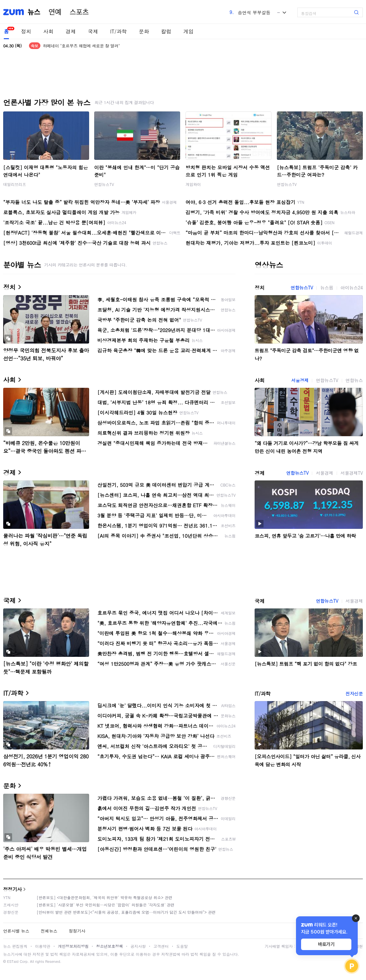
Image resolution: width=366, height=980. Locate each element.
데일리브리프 (15, 184)
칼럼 (166, 31)
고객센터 (161, 946)
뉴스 (34, 12)
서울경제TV (352, 473)
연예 (55, 12)
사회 (48, 31)
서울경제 (300, 380)
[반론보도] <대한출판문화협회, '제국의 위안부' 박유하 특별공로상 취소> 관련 (105, 897)
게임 (188, 31)
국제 (93, 31)
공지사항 (138, 946)
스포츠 (79, 12)
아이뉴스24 (352, 288)
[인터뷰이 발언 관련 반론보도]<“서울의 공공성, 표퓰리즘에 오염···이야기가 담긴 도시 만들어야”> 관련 (126, 912)
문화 (144, 31)
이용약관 (43, 946)
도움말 (182, 946)
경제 (71, 31)
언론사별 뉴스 (16, 931)
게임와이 (193, 184)
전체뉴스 (49, 931)
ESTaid (13, 961)
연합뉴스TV (104, 184)
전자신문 (354, 693)
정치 (26, 31)
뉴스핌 (327, 288)
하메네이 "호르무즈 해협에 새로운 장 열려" (81, 46)
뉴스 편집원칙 (15, 946)
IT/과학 (118, 31)
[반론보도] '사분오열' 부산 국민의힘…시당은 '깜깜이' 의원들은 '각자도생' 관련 (106, 905)
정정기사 (12, 889)
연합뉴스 (354, 380)
